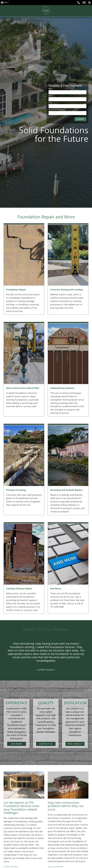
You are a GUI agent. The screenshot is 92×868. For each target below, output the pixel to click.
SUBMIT (80, 119)
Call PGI (79, 3)
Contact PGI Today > (11, 867)
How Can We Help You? (56, 110)
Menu (6, 2)
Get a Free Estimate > (56, 867)
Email (50, 103)
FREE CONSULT (75, 744)
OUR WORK (17, 744)
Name (51, 89)
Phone (51, 96)
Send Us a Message (84, 3)
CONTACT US (46, 744)
